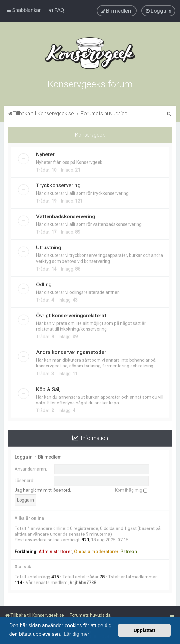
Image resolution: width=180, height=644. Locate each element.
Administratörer (55, 551)
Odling (44, 284)
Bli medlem (50, 456)
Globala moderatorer (96, 551)
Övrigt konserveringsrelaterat (71, 315)
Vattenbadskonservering (66, 216)
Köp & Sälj (48, 388)
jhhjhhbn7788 (82, 582)
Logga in (24, 456)
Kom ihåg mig (131, 490)
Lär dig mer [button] (77, 634)
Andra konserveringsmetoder (71, 352)
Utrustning (49, 247)
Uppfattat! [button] (145, 630)
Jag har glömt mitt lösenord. (43, 490)
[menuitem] (57, 10)
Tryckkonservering (58, 185)
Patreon (129, 551)
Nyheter (45, 154)
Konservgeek (90, 134)
